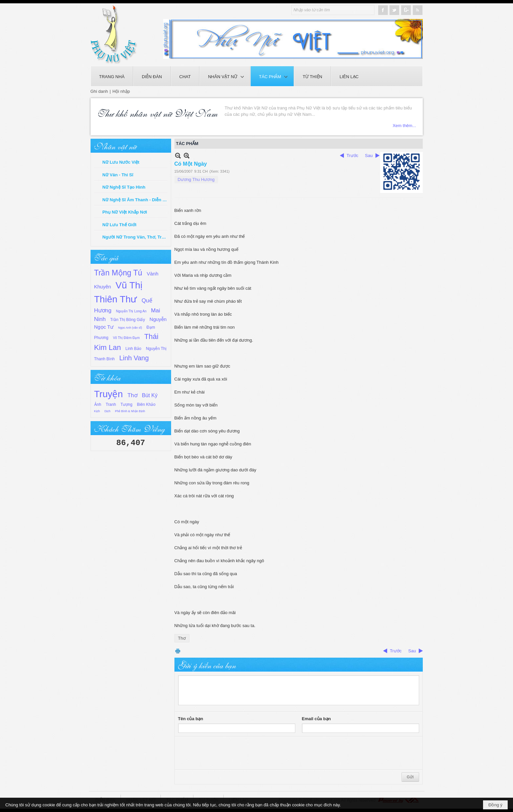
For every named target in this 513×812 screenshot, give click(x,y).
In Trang (178, 651)
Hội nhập (121, 91)
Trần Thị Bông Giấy (128, 320)
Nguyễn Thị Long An (131, 311)
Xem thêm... (404, 126)
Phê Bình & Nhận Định (130, 411)
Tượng (127, 405)
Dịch (108, 411)
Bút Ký (150, 395)
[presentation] (229, 753)
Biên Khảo (146, 405)
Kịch (97, 411)
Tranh (111, 405)
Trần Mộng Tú (118, 273)
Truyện (109, 394)
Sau (369, 156)
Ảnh (98, 405)
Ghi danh (99, 91)
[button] (225, 76)
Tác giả (106, 257)
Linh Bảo (133, 349)
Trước (352, 156)
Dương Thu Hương (196, 179)
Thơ (132, 395)
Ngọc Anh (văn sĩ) (130, 328)
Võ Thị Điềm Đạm (126, 338)
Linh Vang (134, 358)
